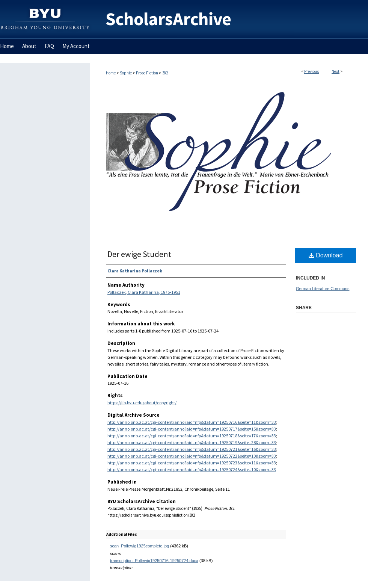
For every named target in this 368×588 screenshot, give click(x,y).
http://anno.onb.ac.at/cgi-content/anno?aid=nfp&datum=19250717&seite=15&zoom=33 (192, 429)
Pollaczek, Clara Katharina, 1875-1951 (144, 292)
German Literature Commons (323, 289)
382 (165, 73)
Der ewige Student (139, 254)
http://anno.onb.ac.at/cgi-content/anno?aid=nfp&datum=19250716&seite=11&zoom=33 (192, 422)
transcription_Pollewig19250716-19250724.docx (154, 561)
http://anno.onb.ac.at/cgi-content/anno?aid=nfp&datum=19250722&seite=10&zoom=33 (192, 456)
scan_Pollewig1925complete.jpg (140, 546)
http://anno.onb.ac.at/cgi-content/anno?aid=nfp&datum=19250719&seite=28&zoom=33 (192, 442)
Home (111, 73)
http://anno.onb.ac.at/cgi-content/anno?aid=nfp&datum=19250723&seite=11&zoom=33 (192, 463)
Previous (311, 71)
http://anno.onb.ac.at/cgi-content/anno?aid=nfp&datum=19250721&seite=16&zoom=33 (192, 449)
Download (326, 255)
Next (336, 71)
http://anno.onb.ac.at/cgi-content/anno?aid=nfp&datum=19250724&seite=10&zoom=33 (192, 469)
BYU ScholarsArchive (229, 19)
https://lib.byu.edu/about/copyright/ (142, 403)
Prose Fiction (147, 73)
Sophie (126, 73)
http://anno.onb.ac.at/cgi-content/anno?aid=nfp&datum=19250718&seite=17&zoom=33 (192, 436)
